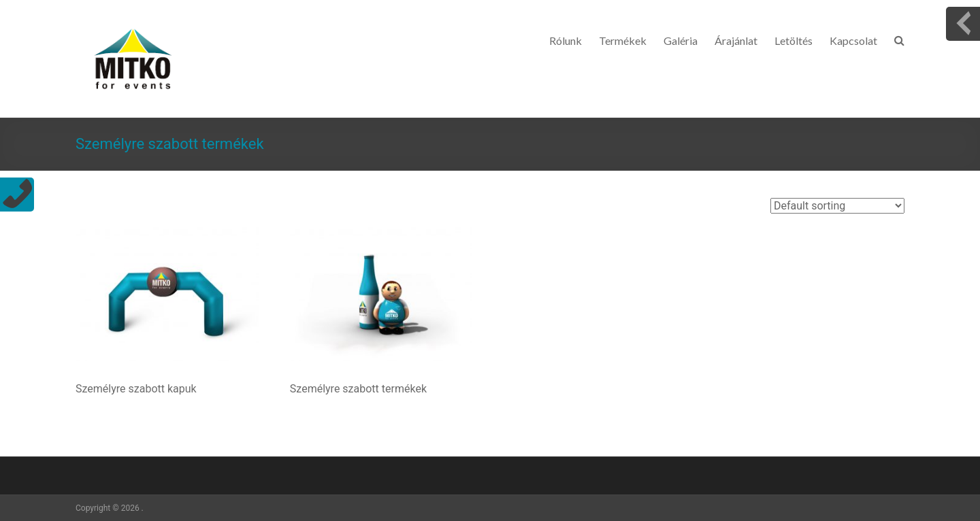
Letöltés (794, 40)
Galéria (681, 40)
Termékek (623, 40)
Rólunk (566, 40)
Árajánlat (736, 40)
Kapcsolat (853, 40)
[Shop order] (837, 206)
